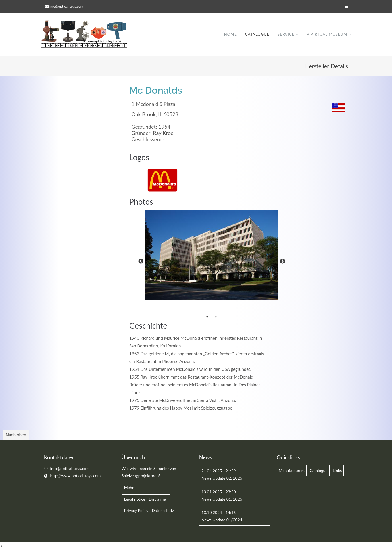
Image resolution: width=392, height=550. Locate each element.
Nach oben (16, 435)
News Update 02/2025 (222, 478)
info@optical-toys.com (66, 6)
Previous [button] (141, 261)
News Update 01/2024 (222, 520)
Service (286, 34)
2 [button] (216, 317)
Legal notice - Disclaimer (146, 499)
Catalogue (257, 34)
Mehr (129, 487)
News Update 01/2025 (222, 499)
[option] (212, 255)
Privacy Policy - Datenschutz (149, 510)
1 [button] (207, 317)
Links (337, 470)
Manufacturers (292, 470)
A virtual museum (327, 34)
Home (230, 34)
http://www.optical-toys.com (75, 476)
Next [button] (283, 261)
